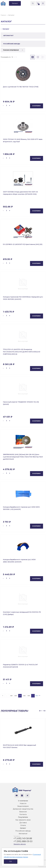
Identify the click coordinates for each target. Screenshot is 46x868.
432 (24, 696)
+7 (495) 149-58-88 (23, 838)
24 (14, 57)
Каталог (23, 828)
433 (29, 696)
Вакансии (23, 812)
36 (16, 57)
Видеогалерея (23, 806)
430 (16, 696)
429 (11, 696)
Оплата (23, 825)
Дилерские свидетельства (23, 809)
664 (37, 696)
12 (12, 57)
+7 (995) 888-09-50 (23, 841)
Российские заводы (23, 831)
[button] (40, 711)
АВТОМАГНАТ (8, 36)
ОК (11, 861)
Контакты (23, 814)
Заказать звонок (20, 844)
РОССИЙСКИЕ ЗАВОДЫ (12, 44)
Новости (23, 803)
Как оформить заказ (23, 820)
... (7, 696)
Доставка (23, 823)
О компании (23, 801)
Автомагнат (23, 834)
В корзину (37, 106)
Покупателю (23, 817)
